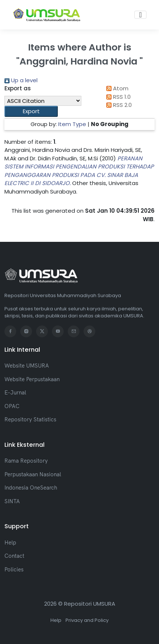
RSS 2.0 (118, 105)
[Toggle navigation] (140, 15)
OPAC (12, 406)
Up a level (21, 80)
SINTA (12, 501)
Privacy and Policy (87, 620)
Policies (14, 569)
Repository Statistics (30, 419)
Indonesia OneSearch (31, 488)
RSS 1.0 (117, 97)
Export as (18, 88)
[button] (31, 112)
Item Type (72, 124)
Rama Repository (26, 461)
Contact (14, 556)
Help (10, 542)
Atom (116, 88)
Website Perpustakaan (32, 379)
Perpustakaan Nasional (33, 474)
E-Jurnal (15, 392)
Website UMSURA (27, 365)
